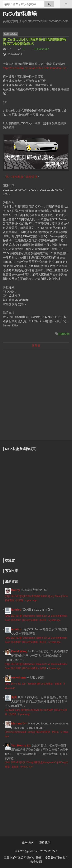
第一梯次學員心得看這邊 (22, 177)
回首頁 (36, 346)
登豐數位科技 (53, 857)
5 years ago (55, 620)
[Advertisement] (36, 389)
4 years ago (31, 600)
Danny (16, 590)
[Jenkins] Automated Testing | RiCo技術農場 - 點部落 (32, 732)
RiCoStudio (42, 49)
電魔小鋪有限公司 (15, 857)
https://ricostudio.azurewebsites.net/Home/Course (35, 68)
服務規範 (27, 843)
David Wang (19, 651)
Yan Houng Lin (21, 745)
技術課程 (64, 334)
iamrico (16, 610)
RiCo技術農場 (20, 14)
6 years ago (24, 714)
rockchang (18, 677)
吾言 (14, 697)
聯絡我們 (45, 843)
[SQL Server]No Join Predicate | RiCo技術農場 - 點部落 (33, 684)
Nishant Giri (19, 723)
